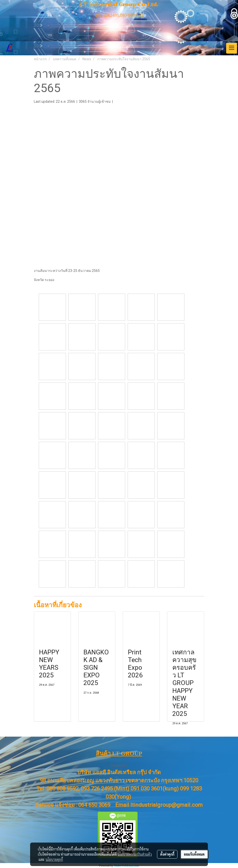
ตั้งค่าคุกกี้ (167, 854)
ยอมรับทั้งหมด (194, 854)
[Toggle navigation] (232, 48)
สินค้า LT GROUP (119, 753)
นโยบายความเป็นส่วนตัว (135, 854)
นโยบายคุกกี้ (54, 859)
